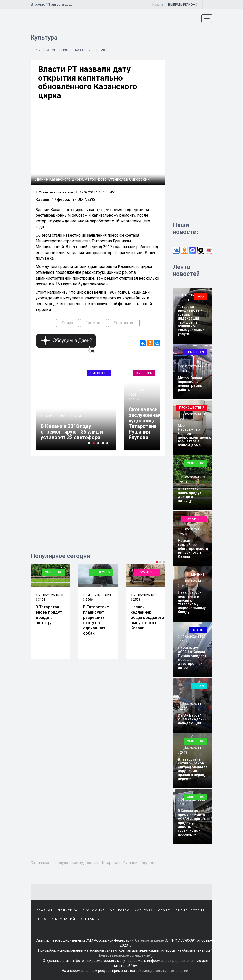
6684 (78, 416)
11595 (136, 400)
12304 (185, 300)
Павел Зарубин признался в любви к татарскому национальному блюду (192, 602)
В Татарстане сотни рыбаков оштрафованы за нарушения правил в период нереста (193, 769)
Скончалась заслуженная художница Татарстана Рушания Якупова (145, 424)
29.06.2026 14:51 (193, 414)
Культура (144, 373)
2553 (135, 600)
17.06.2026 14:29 (193, 637)
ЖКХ (201, 296)
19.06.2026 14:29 (193, 581)
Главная (45, 910)
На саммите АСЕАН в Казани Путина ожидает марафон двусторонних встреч (192, 658)
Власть (198, 630)
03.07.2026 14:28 (193, 295)
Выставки (104, 50)
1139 (184, 641)
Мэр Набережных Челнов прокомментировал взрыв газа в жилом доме (195, 435)
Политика (68, 910)
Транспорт (99, 373)
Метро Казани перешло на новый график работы (190, 384)
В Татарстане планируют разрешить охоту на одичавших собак (96, 620)
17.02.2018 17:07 (90, 193)
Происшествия (192, 408)
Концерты (85, 50)
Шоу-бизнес (40, 50)
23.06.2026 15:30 (144, 595)
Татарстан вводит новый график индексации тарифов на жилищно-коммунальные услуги (191, 320)
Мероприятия (64, 50)
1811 (184, 371)
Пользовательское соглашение (124, 955)
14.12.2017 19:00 (56, 416)
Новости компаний (56, 918)
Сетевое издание (150, 940)
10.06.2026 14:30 (193, 748)
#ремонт (93, 323)
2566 (88, 600)
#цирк (67, 323)
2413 (184, 752)
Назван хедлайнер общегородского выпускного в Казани (147, 618)
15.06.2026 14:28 (193, 704)
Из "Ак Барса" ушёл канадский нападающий (192, 719)
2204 (184, 709)
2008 (184, 419)
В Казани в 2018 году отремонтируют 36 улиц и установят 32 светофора (72, 432)
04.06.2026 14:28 (97, 595)
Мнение (198, 574)
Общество (54, 573)
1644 (184, 586)
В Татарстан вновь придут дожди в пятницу (49, 615)
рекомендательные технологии (162, 970)
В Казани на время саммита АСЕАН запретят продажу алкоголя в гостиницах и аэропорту (192, 823)
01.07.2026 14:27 (193, 366)
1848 (184, 804)
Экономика (94, 910)
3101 (40, 600)
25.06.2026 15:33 (49, 595)
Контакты (90, 918)
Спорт (199, 686)
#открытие (124, 323)
